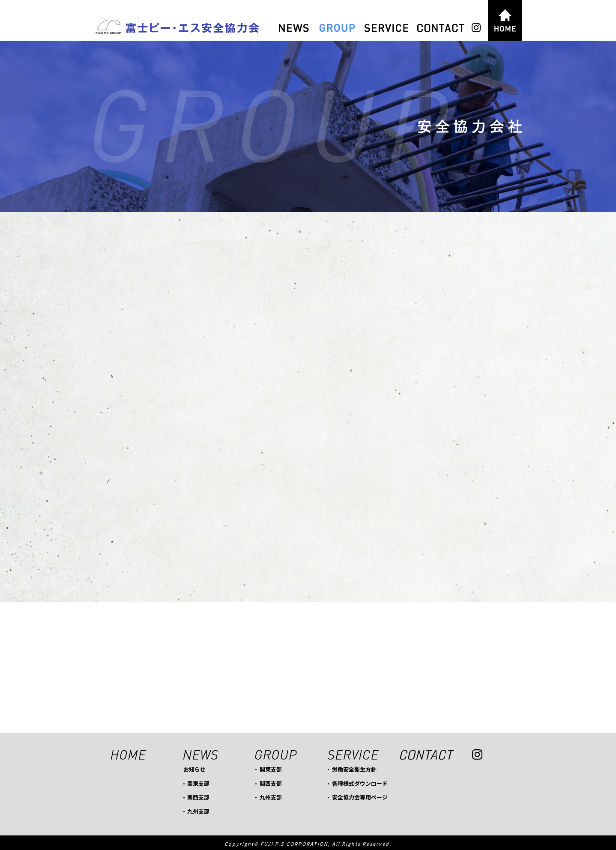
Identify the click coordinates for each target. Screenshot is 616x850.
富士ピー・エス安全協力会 (176, 28)
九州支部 (198, 809)
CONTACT (441, 28)
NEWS (294, 28)
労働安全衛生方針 (354, 767)
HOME (505, 20)
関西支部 (198, 795)
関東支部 (198, 781)
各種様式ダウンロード (360, 781)
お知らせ (194, 767)
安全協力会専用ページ (360, 795)
